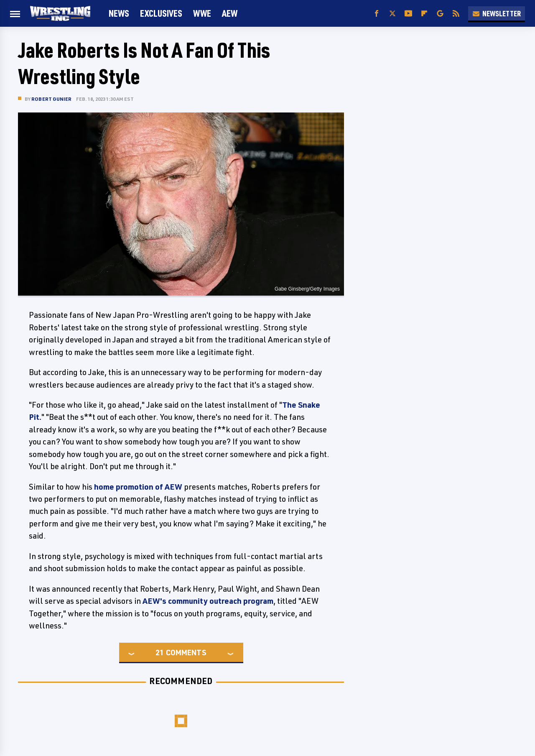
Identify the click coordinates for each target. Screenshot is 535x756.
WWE (202, 13)
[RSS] (456, 14)
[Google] (440, 14)
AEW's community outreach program (208, 601)
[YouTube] (408, 14)
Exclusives (161, 13)
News (119, 13)
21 (160, 652)
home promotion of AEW (138, 487)
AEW (230, 13)
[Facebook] (377, 14)
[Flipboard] (424, 14)
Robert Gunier (52, 99)
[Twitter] (392, 14)
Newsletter (497, 13)
